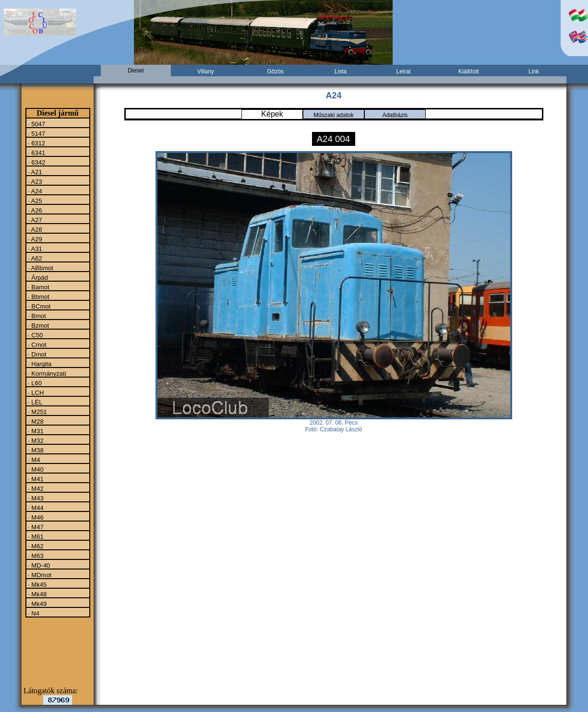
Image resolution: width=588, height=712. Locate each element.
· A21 (34, 172)
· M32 (35, 440)
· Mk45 (37, 584)
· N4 (33, 613)
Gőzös (275, 71)
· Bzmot (38, 325)
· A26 (34, 210)
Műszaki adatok (333, 115)
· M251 (37, 412)
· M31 (35, 431)
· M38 (35, 450)
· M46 (35, 517)
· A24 (34, 191)
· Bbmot (38, 297)
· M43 (35, 498)
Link (534, 71)
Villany (206, 71)
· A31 (34, 249)
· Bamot (38, 287)
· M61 (35, 536)
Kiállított (469, 71)
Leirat (403, 71)
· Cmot (36, 344)
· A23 (34, 181)
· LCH (35, 392)
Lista (341, 71)
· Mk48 (37, 594)
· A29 (34, 239)
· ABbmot (40, 268)
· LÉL (35, 402)
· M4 (33, 460)
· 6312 (36, 143)
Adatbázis (395, 115)
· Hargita (39, 364)
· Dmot (36, 354)
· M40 (35, 469)
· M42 (35, 488)
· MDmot (39, 575)
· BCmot (39, 306)
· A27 (34, 220)
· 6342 (36, 162)
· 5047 (36, 124)
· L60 (34, 383)
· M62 (35, 546)
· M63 (35, 556)
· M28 (35, 421)
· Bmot (36, 316)
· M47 (35, 527)
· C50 (35, 335)
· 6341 (36, 153)
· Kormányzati (46, 373)
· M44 (35, 508)
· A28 (34, 229)
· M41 (35, 479)
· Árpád (37, 277)
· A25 (34, 201)
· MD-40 (38, 565)
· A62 (34, 258)
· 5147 (36, 133)
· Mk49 (37, 604)
